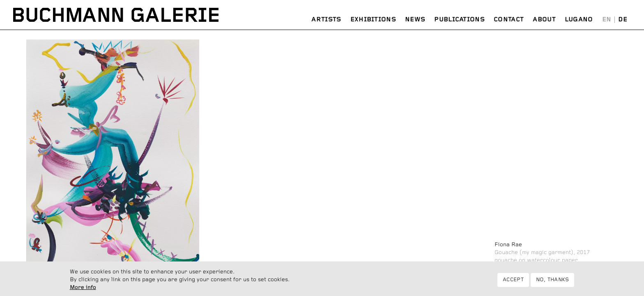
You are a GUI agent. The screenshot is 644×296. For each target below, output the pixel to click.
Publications (459, 20)
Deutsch (623, 20)
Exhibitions (373, 20)
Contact (509, 20)
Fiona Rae (508, 245)
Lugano (579, 20)
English (607, 20)
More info (83, 289)
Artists (326, 20)
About (544, 20)
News (415, 20)
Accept (513, 281)
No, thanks (553, 281)
